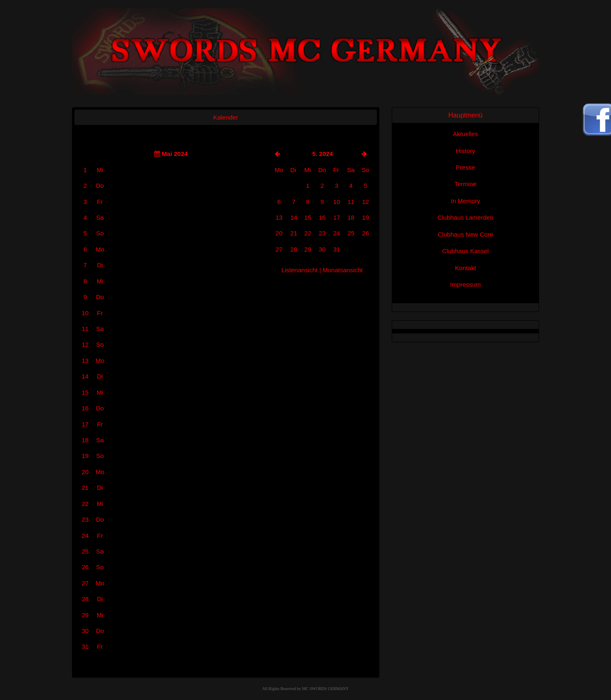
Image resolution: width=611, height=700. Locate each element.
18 (351, 217)
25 (351, 233)
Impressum (465, 284)
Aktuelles (466, 134)
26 (365, 233)
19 (365, 217)
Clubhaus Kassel (466, 251)
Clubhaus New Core (465, 234)
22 (308, 233)
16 (322, 217)
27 (279, 249)
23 (322, 233)
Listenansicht (300, 270)
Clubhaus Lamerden (466, 217)
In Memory (466, 201)
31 (337, 249)
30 (322, 249)
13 (279, 217)
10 (337, 202)
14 (294, 217)
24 (337, 233)
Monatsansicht (343, 270)
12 (365, 202)
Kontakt (466, 268)
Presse (466, 167)
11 (351, 202)
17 (337, 217)
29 (308, 249)
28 (294, 249)
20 (279, 233)
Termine (465, 184)
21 (294, 233)
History (466, 151)
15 (308, 217)
